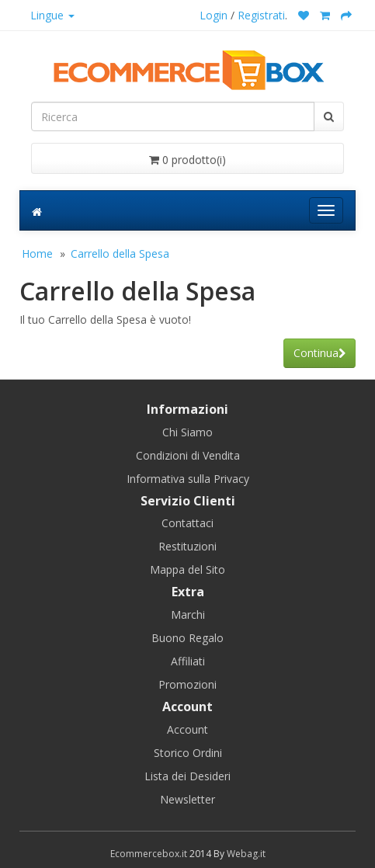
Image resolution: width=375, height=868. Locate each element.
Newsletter (187, 799)
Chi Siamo (187, 432)
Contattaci (187, 523)
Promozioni (187, 684)
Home (37, 253)
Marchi (188, 615)
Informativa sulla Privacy (188, 479)
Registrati (261, 15)
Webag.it (246, 854)
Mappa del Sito (187, 569)
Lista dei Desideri (187, 776)
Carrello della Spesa (120, 253)
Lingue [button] (52, 15)
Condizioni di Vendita (188, 455)
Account (187, 729)
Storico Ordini (188, 753)
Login (214, 15)
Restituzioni (187, 546)
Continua (319, 353)
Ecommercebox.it (149, 854)
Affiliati (188, 661)
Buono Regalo (187, 638)
